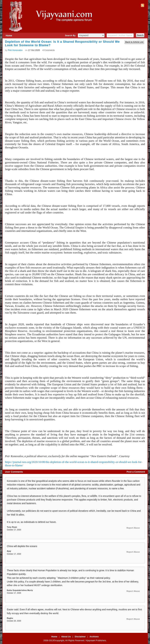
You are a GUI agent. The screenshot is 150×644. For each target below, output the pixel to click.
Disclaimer (80, 637)
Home (9, 36)
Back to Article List (134, 42)
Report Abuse (133, 528)
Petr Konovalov (15, 50)
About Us (66, 637)
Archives (94, 637)
